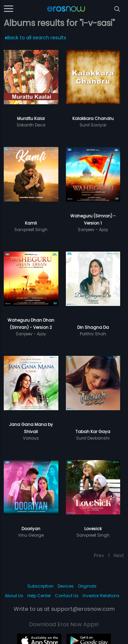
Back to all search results (36, 38)
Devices (66, 586)
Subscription (40, 586)
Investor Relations (101, 596)
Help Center (39, 596)
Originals (87, 586)
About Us (14, 596)
